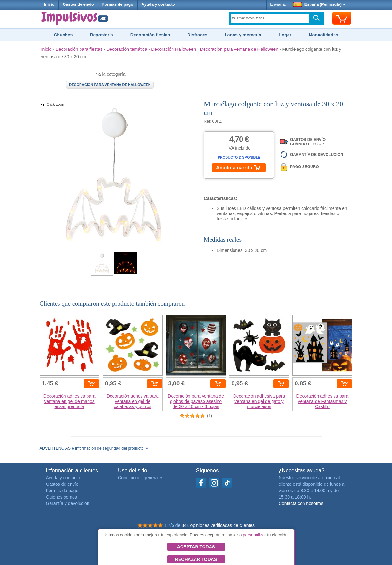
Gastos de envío (78, 4)
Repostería (101, 35)
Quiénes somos (61, 497)
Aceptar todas (196, 547)
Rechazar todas (196, 559)
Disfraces (197, 35)
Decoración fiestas (150, 35)
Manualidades (323, 35)
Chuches (63, 35)
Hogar (285, 35)
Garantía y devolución (68, 503)
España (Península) (319, 4)
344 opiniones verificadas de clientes (218, 525)
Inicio (49, 4)
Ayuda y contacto (158, 4)
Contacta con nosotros (301, 503)
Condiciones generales (141, 478)
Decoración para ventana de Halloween (110, 85)
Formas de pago (118, 4)
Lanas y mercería (243, 35)
